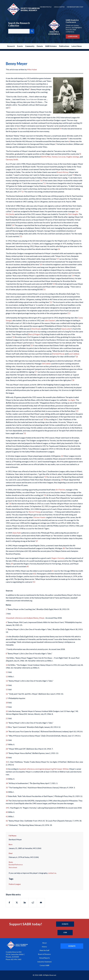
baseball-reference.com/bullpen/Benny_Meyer (26, 618)
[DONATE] (72, 946)
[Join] (65, 933)
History (44, 947)
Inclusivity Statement (44, 962)
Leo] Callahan (74, 354)
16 (59, 249)
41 (53, 571)
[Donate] (65, 924)
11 (45, 183)
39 (12, 564)
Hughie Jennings (73, 157)
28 (73, 380)
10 (41, 180)
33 (46, 477)
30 (45, 419)
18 (41, 264)
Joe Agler (71, 400)
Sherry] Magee (34, 334)
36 (10, 503)
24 (14, 337)
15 (21, 236)
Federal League (15, 884)
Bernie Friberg (35, 512)
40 (28, 566)
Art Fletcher (60, 490)
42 (34, 574)
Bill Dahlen (46, 364)
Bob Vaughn (73, 214)
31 (25, 433)
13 (13, 211)
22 (51, 302)
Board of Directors (44, 954)
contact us (52, 873)
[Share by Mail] (41, 903)
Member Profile (46, 7)
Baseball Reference (16, 865)
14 (13, 225)
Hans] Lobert (66, 329)
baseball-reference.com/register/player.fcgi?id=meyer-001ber (44, 769)
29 (77, 411)
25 (32, 345)
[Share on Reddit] (33, 903)
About (44, 943)
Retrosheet (13, 867)
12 (23, 192)
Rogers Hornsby (58, 558)
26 (77, 356)
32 (62, 456)
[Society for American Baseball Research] (23, 9)
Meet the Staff (44, 950)
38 (64, 548)
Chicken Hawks (39, 517)
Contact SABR (44, 965)
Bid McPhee (46, 157)
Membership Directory (75, 7)
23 (69, 313)
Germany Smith (12, 159)
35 (45, 495)
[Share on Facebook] (9, 903)
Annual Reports (44, 958)
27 (36, 372)
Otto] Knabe (36, 329)
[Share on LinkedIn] (25, 903)
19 (73, 276)
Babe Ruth (17, 533)
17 (58, 259)
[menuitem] (46, 7)
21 (44, 289)
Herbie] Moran (58, 354)
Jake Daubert (50, 320)
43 (34, 582)
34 (62, 480)
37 (37, 541)
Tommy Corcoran (59, 157)
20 (54, 284)
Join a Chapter (59, 7)
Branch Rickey (63, 172)
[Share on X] (17, 903)
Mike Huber (32, 69)
